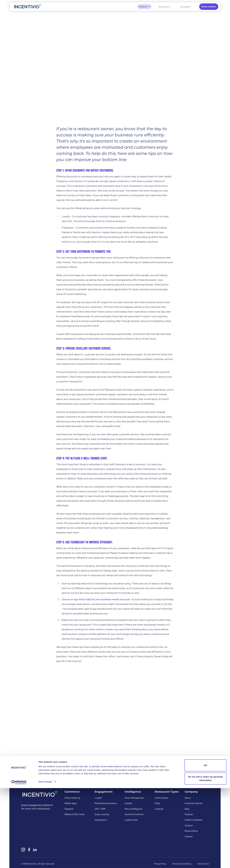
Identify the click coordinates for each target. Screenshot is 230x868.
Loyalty (98, 798)
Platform (144, 7)
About (188, 798)
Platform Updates (194, 820)
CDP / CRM (100, 809)
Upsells (128, 803)
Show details (45, 862)
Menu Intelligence (134, 809)
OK (206, 845)
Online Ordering (72, 798)
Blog (187, 809)
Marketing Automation (106, 803)
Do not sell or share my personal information (206, 858)
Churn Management (135, 798)
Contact (189, 825)
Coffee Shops (161, 798)
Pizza (157, 803)
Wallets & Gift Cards (75, 814)
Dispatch (69, 809)
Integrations (101, 820)
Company (186, 7)
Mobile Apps (71, 803)
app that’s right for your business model (96, 599)
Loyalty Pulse (131, 820)
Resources (165, 7)
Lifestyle (159, 809)
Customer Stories (194, 803)
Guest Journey (102, 814)
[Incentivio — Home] (28, 7)
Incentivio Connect (134, 814)
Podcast (189, 814)
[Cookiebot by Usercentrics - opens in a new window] (19, 862)
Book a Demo (209, 7)
